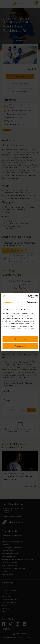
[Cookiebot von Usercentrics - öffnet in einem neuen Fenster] (28, 296)
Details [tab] (20, 302)
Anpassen (20, 346)
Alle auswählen (20, 339)
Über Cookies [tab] (32, 302)
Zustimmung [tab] (7, 302)
